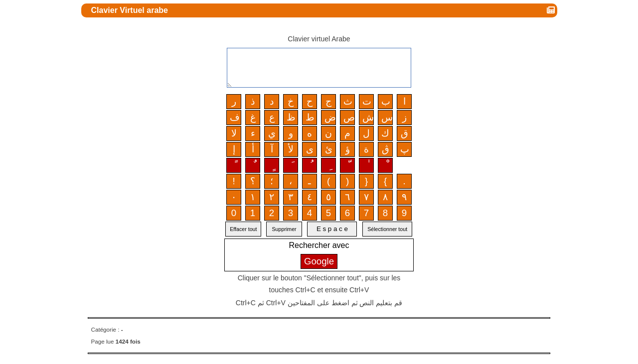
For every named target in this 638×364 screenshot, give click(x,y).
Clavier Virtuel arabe (131, 10)
